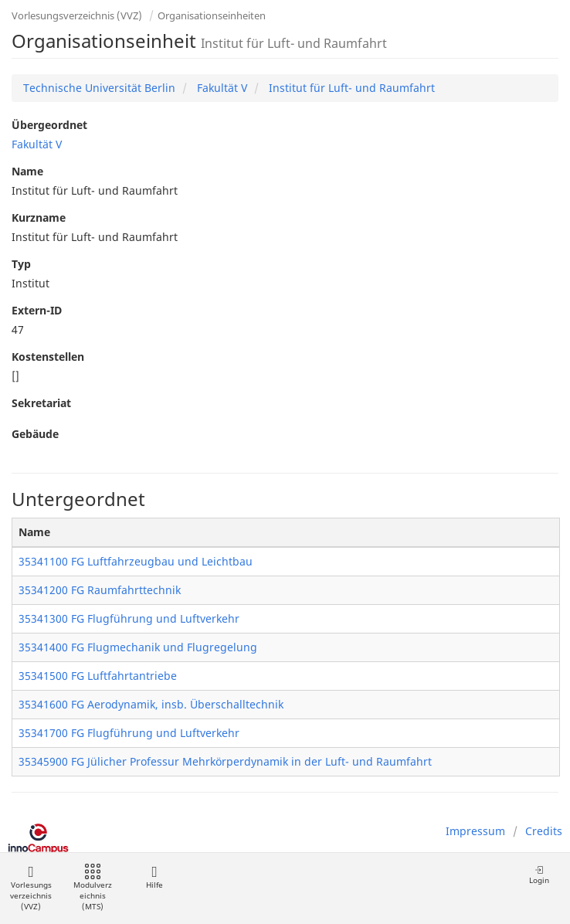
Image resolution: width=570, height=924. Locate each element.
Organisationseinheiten (212, 15)
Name (27, 171)
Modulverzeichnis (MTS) (93, 888)
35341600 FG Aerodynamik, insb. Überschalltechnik (151, 704)
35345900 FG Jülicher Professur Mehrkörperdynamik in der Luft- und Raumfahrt (225, 761)
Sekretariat (41, 403)
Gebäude (35, 434)
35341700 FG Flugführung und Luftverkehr (129, 733)
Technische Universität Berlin (99, 88)
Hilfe (154, 877)
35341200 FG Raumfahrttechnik (100, 590)
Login (539, 875)
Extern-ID (37, 310)
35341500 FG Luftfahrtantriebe (98, 676)
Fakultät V (221, 88)
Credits (544, 831)
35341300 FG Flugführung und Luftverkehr (129, 618)
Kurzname (39, 217)
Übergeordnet (49, 125)
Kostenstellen (48, 357)
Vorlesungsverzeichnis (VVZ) (77, 15)
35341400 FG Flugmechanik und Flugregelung (138, 647)
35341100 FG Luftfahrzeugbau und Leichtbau (136, 561)
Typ (21, 264)
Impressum (475, 831)
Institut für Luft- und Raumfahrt (350, 88)
